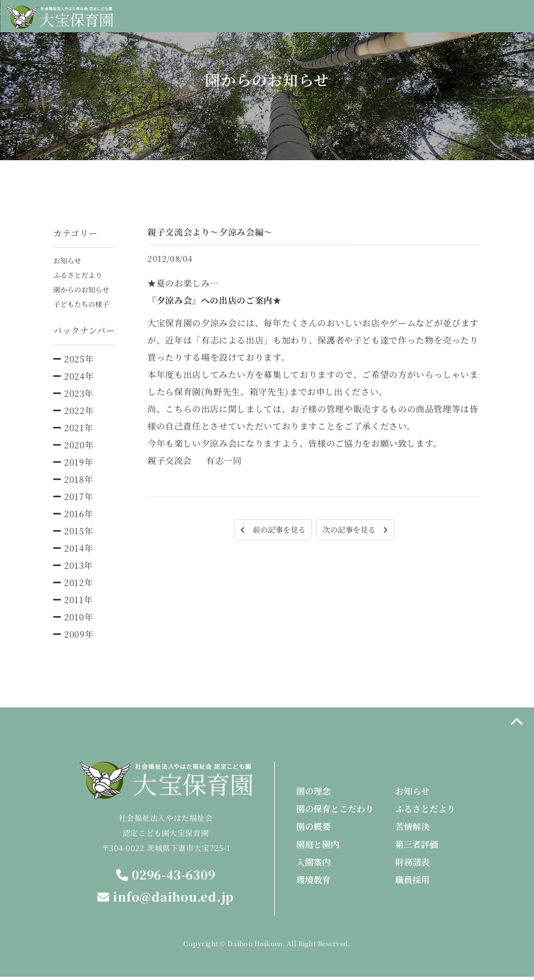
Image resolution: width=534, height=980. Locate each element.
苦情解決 (412, 829)
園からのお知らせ (83, 291)
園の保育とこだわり (335, 811)
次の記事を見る (360, 530)
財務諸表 (412, 865)
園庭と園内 (318, 847)
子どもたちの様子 (83, 306)
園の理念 (314, 794)
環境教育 (314, 882)
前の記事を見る (268, 530)
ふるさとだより (80, 276)
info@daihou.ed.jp (166, 900)
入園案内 (314, 865)
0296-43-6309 (166, 877)
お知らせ (68, 261)
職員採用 (412, 882)
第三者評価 (417, 847)
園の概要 (314, 829)
